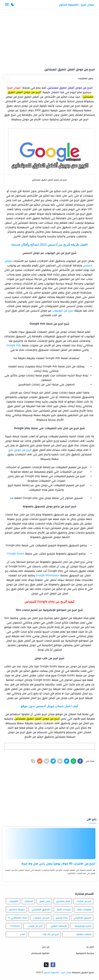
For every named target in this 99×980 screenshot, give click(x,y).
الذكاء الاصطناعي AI (18, 918)
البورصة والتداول (17, 909)
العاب (22, 934)
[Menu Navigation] (7, 5)
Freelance (15, 926)
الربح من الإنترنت (84, 901)
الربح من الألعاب (35, 926)
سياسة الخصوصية (85, 953)
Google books (16, 554)
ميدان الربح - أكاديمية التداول (76, 5)
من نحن (46, 947)
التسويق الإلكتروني (41, 909)
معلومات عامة (84, 909)
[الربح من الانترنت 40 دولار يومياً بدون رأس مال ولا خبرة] (49, 844)
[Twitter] (67, 761)
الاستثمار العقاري (59, 926)
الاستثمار (29, 901)
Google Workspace (48, 575)
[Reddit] (40, 761)
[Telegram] (53, 761)
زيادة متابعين (61, 918)
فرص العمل (45, 901)
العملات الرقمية (84, 934)
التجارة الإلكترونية (83, 926)
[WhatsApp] (73, 761)
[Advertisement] (49, 37)
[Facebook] (80, 761)
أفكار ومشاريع (63, 901)
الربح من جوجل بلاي (20, 450)
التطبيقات (14, 901)
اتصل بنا (90, 947)
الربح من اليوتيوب (63, 311)
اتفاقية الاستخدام (40, 953)
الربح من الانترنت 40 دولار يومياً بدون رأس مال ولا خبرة (58, 863)
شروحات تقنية (64, 909)
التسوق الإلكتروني (83, 918)
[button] (13, 5)
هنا (12, 498)
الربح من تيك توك (51, 934)
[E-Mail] (60, 761)
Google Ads (14, 345)
